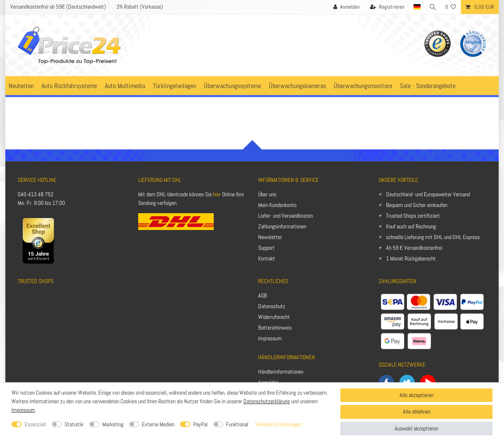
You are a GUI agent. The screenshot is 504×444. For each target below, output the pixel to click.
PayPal (200, 424)
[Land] (416, 7)
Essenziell (35, 424)
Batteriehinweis (275, 328)
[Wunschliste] (451, 7)
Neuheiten (21, 86)
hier (217, 194)
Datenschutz (272, 306)
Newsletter (270, 237)
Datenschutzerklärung (267, 401)
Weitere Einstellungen (279, 424)
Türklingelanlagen (175, 86)
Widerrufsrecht (274, 317)
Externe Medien (158, 424)
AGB (262, 295)
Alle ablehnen (417, 411)
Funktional (237, 424)
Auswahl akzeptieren (416, 428)
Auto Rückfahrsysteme (69, 86)
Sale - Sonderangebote (428, 86)
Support (266, 248)
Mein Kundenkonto (277, 205)
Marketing (113, 424)
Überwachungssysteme (232, 86)
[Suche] (432, 7)
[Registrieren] (386, 7)
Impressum (270, 338)
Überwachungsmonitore (363, 86)
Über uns (267, 194)
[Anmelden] (345, 7)
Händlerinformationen (281, 372)
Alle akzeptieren (416, 395)
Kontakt (267, 258)
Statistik (74, 424)
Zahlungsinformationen (282, 226)
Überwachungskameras (297, 86)
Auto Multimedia (125, 86)
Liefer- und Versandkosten (286, 216)
